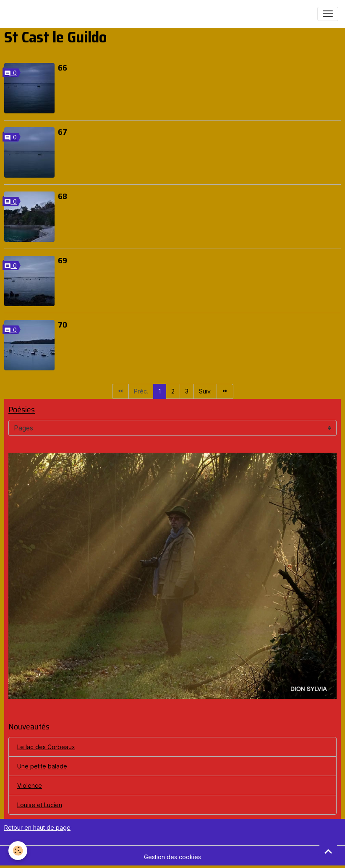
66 (63, 68)
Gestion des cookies (172, 857)
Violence (30, 785)
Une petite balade (42, 766)
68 (63, 196)
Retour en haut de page (37, 827)
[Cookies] (18, 851)
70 (63, 325)
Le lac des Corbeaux (46, 747)
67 (63, 132)
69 (63, 260)
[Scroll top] (328, 851)
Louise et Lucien (40, 805)
